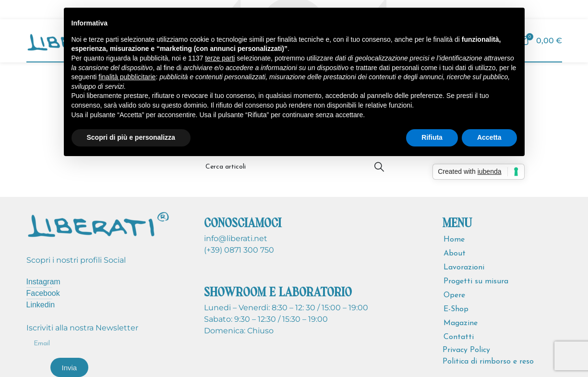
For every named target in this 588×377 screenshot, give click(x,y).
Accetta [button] (489, 137)
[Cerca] (294, 167)
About (455, 254)
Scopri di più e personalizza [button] (131, 137)
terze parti (220, 58)
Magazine (461, 323)
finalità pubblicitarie (127, 77)
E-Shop (456, 309)
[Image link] (98, 223)
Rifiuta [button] (432, 137)
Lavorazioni (464, 268)
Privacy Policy (466, 350)
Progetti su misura (476, 281)
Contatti (459, 337)
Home (454, 240)
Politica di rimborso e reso (488, 362)
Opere (454, 295)
